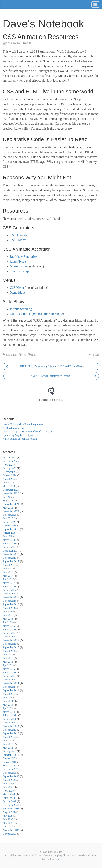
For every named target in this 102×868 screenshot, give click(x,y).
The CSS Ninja (20, 271)
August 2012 (9, 758)
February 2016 (10, 630)
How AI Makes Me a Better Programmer (23, 424)
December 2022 (11, 490)
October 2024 (10, 475)
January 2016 (9, 633)
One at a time (18, 314)
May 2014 (8, 705)
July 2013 (8, 741)
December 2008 (11, 805)
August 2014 (9, 694)
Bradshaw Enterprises (24, 257)
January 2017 (9, 590)
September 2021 (11, 504)
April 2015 (8, 665)
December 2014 (11, 680)
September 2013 (11, 733)
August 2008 (9, 812)
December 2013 (11, 723)
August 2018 (9, 533)
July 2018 (8, 536)
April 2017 (8, 579)
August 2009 (9, 780)
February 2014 (10, 715)
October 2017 (10, 558)
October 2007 (10, 834)
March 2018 (9, 540)
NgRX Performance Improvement (20, 439)
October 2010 (10, 762)
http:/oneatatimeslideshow (46, 314)
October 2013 (10, 730)
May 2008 (8, 823)
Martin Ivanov (19, 266)
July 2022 (8, 497)
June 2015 (8, 658)
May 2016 (8, 619)
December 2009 (11, 769)
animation (11, 355)
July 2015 (8, 655)
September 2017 (11, 561)
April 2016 (8, 622)
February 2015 (10, 672)
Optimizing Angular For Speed (18, 435)
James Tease (18, 262)
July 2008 (8, 816)
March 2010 (9, 766)
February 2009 (10, 798)
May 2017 (8, 576)
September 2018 (11, 529)
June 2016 (8, 615)
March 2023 (9, 486)
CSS (29, 44)
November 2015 (11, 640)
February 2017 (10, 587)
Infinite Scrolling (21, 309)
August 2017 (9, 565)
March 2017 (9, 583)
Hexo (57, 859)
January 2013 (9, 751)
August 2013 (9, 737)
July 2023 (8, 483)
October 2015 (10, 644)
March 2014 (9, 712)
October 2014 (10, 687)
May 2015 (8, 662)
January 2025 (9, 468)
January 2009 (9, 801)
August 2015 (9, 651)
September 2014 (11, 690)
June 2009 (8, 787)
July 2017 (8, 569)
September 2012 (11, 755)
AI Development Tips (14, 428)
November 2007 (11, 830)
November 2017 (11, 554)
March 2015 (9, 669)
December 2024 (11, 472)
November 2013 (11, 726)
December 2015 (11, 637)
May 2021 (8, 508)
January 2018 (9, 547)
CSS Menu (17, 288)
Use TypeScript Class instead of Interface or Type (28, 432)
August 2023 (9, 479)
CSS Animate (19, 235)
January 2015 (9, 676)
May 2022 (8, 501)
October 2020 (10, 515)
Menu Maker (18, 292)
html (34, 355)
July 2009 (8, 784)
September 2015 (11, 647)
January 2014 (9, 719)
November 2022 (11, 493)
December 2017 (11, 551)
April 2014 (8, 708)
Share (94, 355)
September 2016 (11, 604)
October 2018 (10, 526)
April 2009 (8, 791)
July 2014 (8, 698)
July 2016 (8, 612)
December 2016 (11, 594)
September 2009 (11, 776)
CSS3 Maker (18, 240)
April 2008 (8, 827)
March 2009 (9, 794)
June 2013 (8, 744)
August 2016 (9, 608)
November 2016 (11, 597)
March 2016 (9, 626)
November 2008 (11, 809)
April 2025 (8, 465)
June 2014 (8, 701)
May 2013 (8, 748)
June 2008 (8, 819)
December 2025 (11, 461)
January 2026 (9, 458)
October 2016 (10, 601)
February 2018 (10, 544)
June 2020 (8, 518)
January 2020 (9, 522)
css (24, 355)
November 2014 (11, 683)
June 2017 (8, 572)
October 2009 (10, 773)
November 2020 (11, 511)
